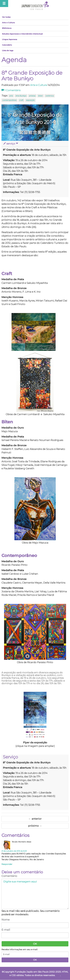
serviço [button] (11, 144)
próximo (35, 826)
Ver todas (6, 17)
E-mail (6, 930)
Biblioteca (7, 28)
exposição (30, 100)
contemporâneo (9, 100)
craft (21, 100)
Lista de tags (8, 50)
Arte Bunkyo (21, 96)
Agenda (14, 60)
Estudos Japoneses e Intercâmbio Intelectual (22, 34)
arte (11, 96)
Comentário (11, 90)
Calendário (7, 45)
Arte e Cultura (8, 23)
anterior (35, 819)
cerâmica (50, 96)
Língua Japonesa (10, 39)
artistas (32, 96)
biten (40, 96)
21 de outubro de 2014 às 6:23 (14, 851)
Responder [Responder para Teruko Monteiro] (7, 864)
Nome (6, 920)
